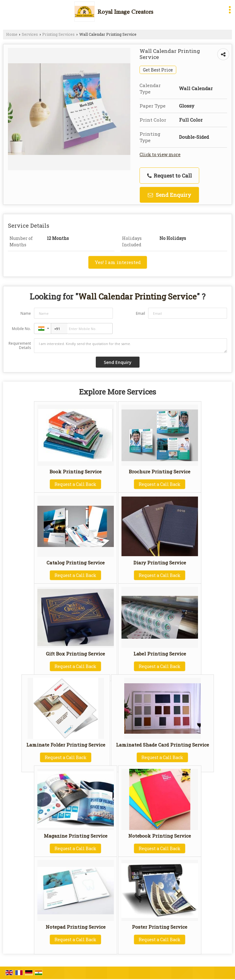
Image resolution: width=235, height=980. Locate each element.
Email (140, 313)
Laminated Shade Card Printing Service (162, 745)
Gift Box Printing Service (75, 654)
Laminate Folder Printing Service (66, 745)
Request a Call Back (75, 484)
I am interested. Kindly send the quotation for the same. (131, 346)
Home (12, 34)
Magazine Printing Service (76, 836)
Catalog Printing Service (76, 563)
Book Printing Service (76, 472)
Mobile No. (21, 329)
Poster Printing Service (160, 927)
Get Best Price (158, 70)
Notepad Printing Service (76, 927)
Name (26, 313)
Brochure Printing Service (160, 472)
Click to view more (160, 154)
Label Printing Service (160, 654)
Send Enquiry (170, 195)
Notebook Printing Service (160, 836)
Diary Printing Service (160, 563)
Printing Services (58, 34)
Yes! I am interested (118, 262)
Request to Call (170, 176)
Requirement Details (20, 346)
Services (30, 34)
